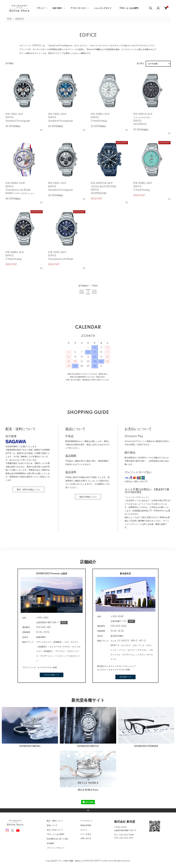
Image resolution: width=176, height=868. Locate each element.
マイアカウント (87, 821)
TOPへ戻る (88, 810)
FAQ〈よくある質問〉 (130, 8)
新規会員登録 (86, 825)
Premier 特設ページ (52, 675)
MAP (64, 623)
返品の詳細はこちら (88, 497)
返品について (52, 825)
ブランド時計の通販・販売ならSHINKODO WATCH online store (85, 861)
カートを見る (86, 834)
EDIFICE (20, 19)
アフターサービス (78, 8)
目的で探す (57, 8)
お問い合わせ (86, 838)
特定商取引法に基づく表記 (57, 839)
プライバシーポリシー (56, 848)
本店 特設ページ (125, 677)
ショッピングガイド (103, 8)
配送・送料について (55, 821)
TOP (9, 19)
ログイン (84, 830)
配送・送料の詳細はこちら (28, 490)
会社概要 (50, 843)
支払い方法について (55, 830)
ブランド (40, 8)
